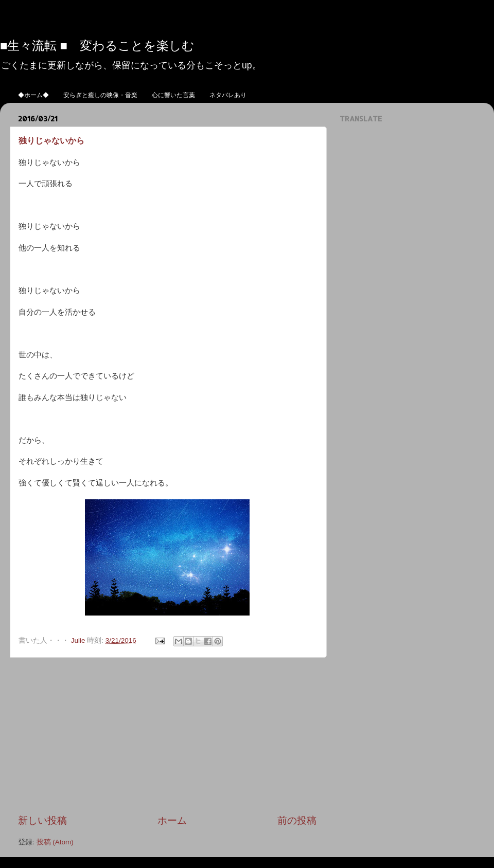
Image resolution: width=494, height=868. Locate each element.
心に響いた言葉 (173, 95)
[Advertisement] (167, 736)
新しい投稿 (42, 820)
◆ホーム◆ (33, 95)
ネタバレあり (228, 95)
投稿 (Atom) (55, 842)
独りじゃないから (51, 140)
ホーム (172, 820)
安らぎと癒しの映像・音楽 (100, 95)
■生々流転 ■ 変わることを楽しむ (97, 45)
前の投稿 (297, 820)
